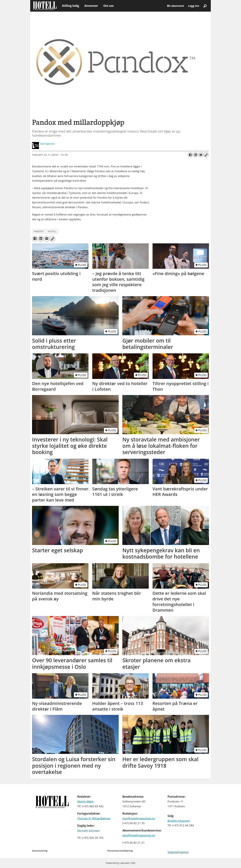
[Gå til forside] (45, 6)
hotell (52, 231)
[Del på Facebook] (190, 155)
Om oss (108, 6)
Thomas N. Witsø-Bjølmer (94, 818)
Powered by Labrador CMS (121, 863)
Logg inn (194, 6)
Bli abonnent (176, 6)
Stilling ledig (70, 6)
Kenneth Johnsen (88, 830)
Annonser (91, 6)
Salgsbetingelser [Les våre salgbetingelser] (178, 852)
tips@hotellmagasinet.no (139, 818)
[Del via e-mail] (201, 155)
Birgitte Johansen (179, 821)
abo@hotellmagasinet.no (139, 835)
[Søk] (205, 6)
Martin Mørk (85, 801)
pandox (39, 231)
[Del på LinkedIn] (196, 155)
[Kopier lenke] (206, 155)
